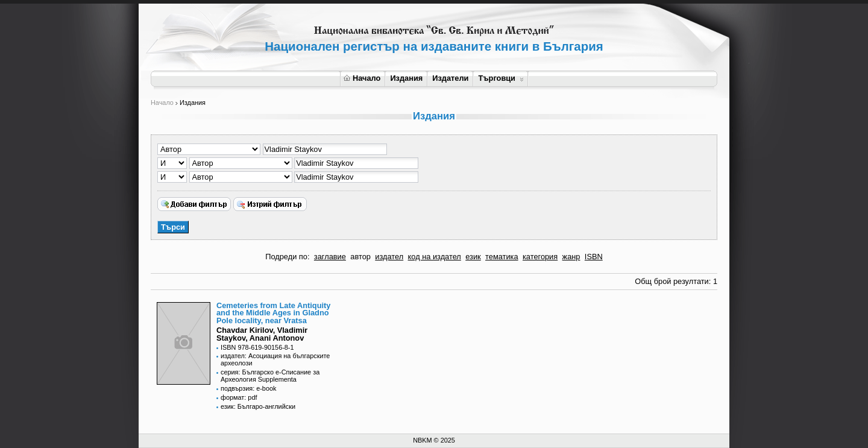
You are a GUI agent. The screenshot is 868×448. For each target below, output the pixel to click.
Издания (406, 78)
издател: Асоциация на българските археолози (275, 359)
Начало (362, 78)
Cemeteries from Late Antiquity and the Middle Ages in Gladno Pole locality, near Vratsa (273, 313)
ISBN (594, 257)
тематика (502, 257)
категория (540, 257)
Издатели (450, 78)
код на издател (435, 257)
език (473, 257)
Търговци (501, 78)
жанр (571, 257)
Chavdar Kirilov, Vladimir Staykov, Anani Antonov (262, 334)
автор (360, 257)
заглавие (330, 257)
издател (389, 257)
